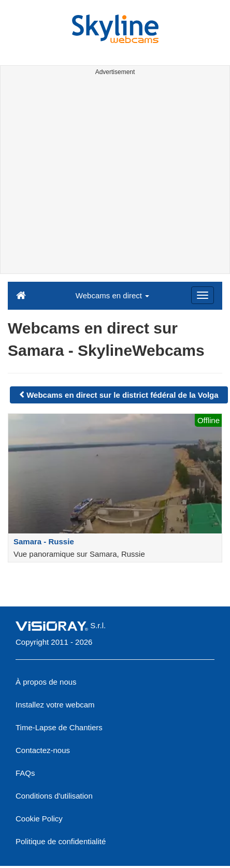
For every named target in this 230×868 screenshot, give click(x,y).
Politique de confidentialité (61, 841)
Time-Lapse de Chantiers (59, 727)
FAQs (25, 773)
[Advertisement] (97, 176)
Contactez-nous (43, 750)
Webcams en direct (112, 295)
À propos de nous (46, 682)
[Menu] (203, 295)
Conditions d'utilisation (54, 796)
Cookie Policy (39, 819)
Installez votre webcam (55, 705)
